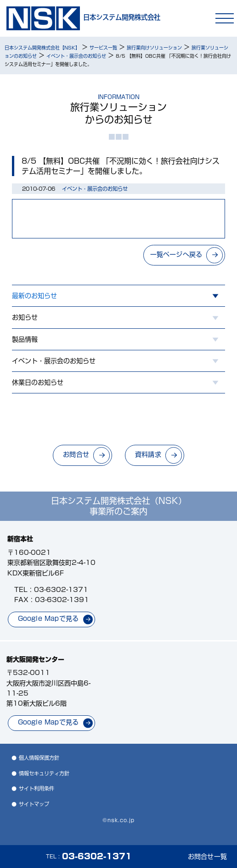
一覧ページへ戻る (176, 254)
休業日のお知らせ (38, 382)
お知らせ (25, 317)
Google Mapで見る (48, 619)
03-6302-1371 (61, 590)
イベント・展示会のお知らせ (54, 361)
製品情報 (25, 339)
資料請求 (148, 454)
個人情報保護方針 (39, 758)
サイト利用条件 (37, 788)
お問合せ (76, 454)
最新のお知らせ (34, 296)
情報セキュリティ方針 (44, 773)
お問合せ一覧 (207, 857)
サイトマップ (34, 804)
